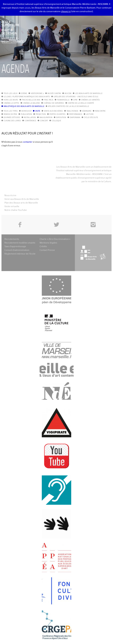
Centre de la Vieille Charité (81, 103)
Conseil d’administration (17, 250)
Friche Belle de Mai (31, 100)
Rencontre (100, 111)
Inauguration (46, 118)
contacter (28, 142)
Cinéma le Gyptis (11, 103)
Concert (44, 121)
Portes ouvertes (57, 114)
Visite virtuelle (12, 206)
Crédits (43, 247)
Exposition (61, 118)
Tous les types (11, 111)
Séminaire (87, 111)
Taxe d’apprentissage (15, 247)
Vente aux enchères (53, 111)
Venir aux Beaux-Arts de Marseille (22, 199)
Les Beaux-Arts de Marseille (89, 94)
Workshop (26, 111)
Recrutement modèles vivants (20, 243)
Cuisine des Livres (12, 121)
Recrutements (12, 239)
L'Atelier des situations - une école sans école (76, 97)
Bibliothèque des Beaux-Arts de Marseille (24, 106)
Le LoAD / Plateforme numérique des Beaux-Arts (27, 97)
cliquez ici (66, 12)
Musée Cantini (54, 94)
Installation (30, 118)
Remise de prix (10, 114)
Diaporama (75, 118)
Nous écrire (10, 195)
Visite (38, 111)
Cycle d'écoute (91, 118)
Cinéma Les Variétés (90, 100)
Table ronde (72, 111)
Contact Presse (47, 250)
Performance (76, 114)
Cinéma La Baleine (31, 103)
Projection (41, 114)
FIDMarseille (63, 100)
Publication (26, 114)
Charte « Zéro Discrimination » (55, 239)
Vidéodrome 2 (37, 94)
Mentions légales (48, 243)
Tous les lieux (11, 94)
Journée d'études (12, 118)
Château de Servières (54, 103)
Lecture (90, 114)
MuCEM (68, 94)
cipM (75, 100)
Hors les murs (11, 100)
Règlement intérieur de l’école (20, 254)
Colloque (56, 121)
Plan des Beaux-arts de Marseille (21, 203)
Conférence (30, 121)
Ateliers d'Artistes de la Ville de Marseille (68, 106)
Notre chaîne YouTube (16, 210)
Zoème (24, 94)
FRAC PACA (49, 100)
